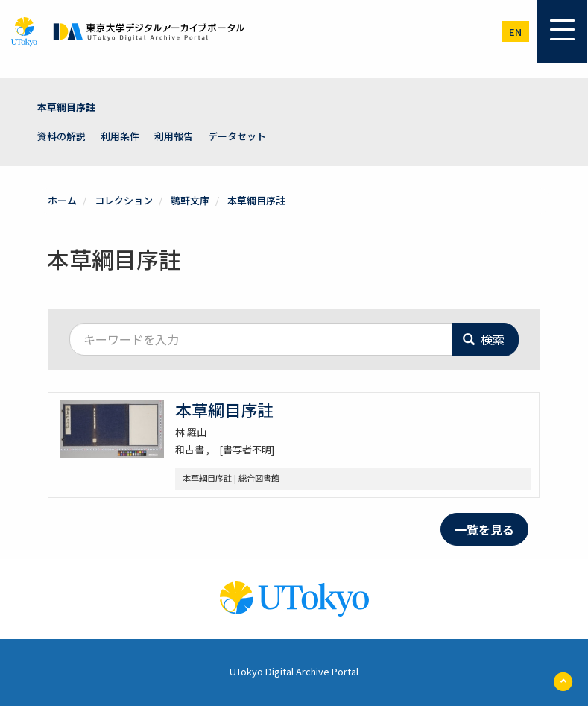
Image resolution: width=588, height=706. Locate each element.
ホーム (62, 200)
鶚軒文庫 (190, 200)
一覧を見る (484, 529)
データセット (237, 136)
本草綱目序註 (66, 107)
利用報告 (174, 136)
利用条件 (120, 136)
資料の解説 (61, 136)
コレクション (124, 200)
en (515, 32)
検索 (484, 339)
